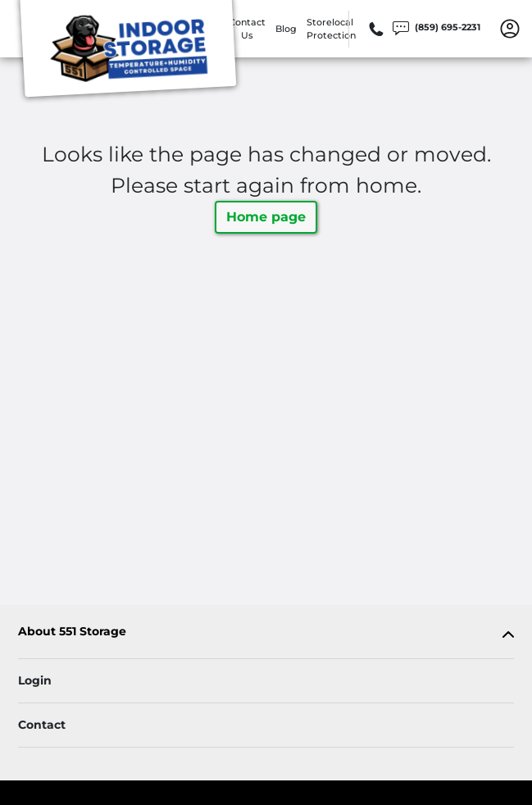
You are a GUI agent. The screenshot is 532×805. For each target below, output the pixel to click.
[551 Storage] (128, 52)
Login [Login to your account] (35, 680)
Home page (266, 217)
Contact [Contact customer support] (42, 725)
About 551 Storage (72, 632)
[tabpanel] (266, 635)
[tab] (266, 635)
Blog (286, 29)
